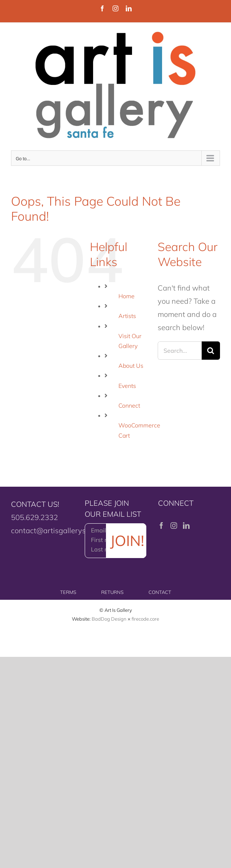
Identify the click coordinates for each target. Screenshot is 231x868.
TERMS (68, 592)
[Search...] (180, 351)
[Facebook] (161, 525)
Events (127, 386)
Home (126, 296)
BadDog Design (109, 619)
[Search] (211, 351)
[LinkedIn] (186, 525)
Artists (127, 316)
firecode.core (145, 619)
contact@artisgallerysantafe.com (67, 530)
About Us (131, 366)
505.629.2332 (34, 517)
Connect (129, 405)
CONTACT (160, 592)
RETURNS (112, 592)
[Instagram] (174, 525)
